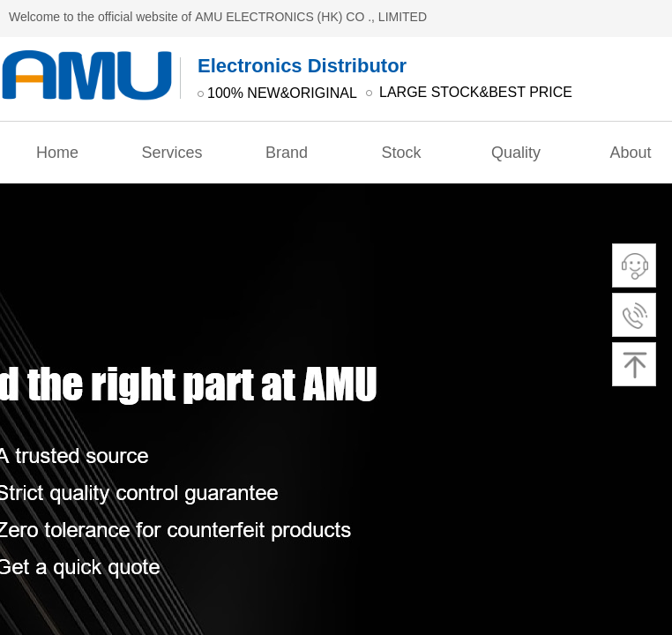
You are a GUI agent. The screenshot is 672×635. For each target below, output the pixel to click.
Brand (287, 153)
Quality (516, 153)
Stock (401, 153)
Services (172, 153)
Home (57, 153)
